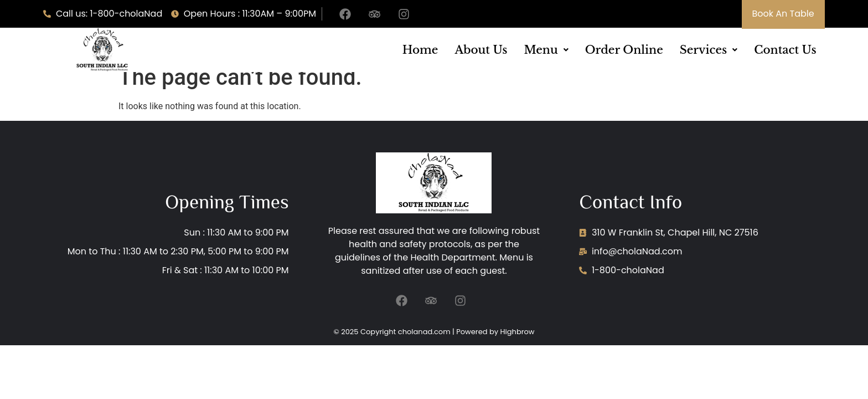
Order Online (624, 50)
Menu (546, 50)
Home (420, 50)
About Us (481, 50)
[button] (546, 50)
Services (709, 50)
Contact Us (785, 50)
